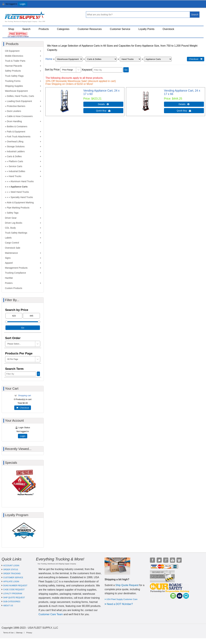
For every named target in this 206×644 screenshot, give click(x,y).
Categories (63, 29)
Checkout (23, 408)
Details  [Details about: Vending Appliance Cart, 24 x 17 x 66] (184, 104)
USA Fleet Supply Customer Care (122, 599)
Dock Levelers (14, 111)
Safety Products (13, 71)
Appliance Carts (19, 187)
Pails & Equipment (16, 132)
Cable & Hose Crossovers (20, 116)
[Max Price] (31, 316)
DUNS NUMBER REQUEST (15, 586)
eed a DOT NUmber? (121, 604)
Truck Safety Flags (14, 76)
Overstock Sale (13, 248)
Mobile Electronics (14, 56)
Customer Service (120, 29)
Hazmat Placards (14, 66)
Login (23, 4)
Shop (11, 29)
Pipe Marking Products (18, 208)
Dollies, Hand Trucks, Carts (21, 96)
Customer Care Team (51, 614)
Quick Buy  (103, 111)
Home (49, 59)
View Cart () (194, 5)
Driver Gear (11, 218)
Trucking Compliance (15, 273)
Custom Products (14, 288)
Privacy (29, 633)
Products (44, 29)
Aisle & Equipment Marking (20, 203)
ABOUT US (8, 606)
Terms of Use (8, 633)
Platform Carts (16, 161)
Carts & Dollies (14, 156)
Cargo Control (12, 243)
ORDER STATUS (11, 570)
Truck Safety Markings (16, 233)
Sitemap (19, 633)
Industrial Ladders (16, 151)
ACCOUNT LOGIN (11, 566)
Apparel (9, 263)
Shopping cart (25, 395)
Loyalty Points (147, 29)
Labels (8, 238)
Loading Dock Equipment (19, 101)
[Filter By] (108, 70)
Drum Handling (14, 121)
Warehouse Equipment (16, 91)
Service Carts (15, 166)
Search (26, 29)
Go (126, 70)
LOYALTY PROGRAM (13, 594)
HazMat (9, 278)
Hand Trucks (15, 176)
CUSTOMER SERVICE (13, 578)
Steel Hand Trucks (20, 192)
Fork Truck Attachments (19, 137)
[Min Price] (14, 316)
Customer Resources (90, 29)
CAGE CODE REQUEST (14, 590)
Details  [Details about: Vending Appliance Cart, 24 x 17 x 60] (103, 104)
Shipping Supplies (14, 86)
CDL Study (10, 228)
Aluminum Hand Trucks (22, 181)
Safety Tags (13, 213)
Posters (9, 283)
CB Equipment (12, 51)
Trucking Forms (13, 81)
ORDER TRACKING (12, 574)
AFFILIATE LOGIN (11, 582)
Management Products (16, 268)
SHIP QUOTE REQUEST (14, 598)
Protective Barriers (16, 106)
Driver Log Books (14, 223)
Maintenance (11, 253)
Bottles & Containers (17, 126)
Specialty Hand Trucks (22, 197)
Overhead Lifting (15, 142)
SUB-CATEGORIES (12, 602)
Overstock (168, 29)
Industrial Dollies (17, 171)
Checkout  (196, 59)
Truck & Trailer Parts (15, 61)
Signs (8, 258)
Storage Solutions (16, 146)
